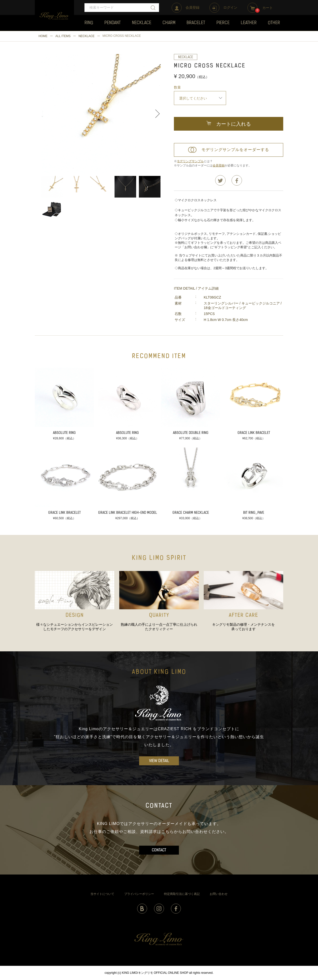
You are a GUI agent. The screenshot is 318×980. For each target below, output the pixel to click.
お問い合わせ (219, 894)
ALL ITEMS (63, 36)
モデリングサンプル (190, 161)
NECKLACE (87, 36)
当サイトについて (102, 894)
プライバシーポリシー (139, 894)
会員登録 (219, 165)
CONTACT (159, 850)
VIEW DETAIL (159, 761)
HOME (43, 36)
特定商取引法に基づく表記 (182, 894)
